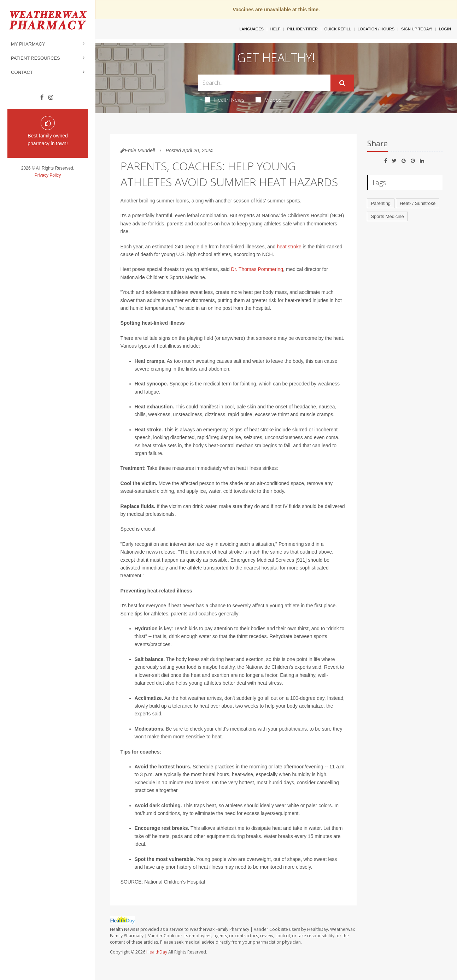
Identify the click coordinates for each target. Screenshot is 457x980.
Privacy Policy (48, 175)
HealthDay (157, 952)
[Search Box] (264, 83)
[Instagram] (51, 98)
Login (445, 29)
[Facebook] (42, 98)
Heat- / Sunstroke (418, 203)
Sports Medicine (387, 216)
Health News (225, 100)
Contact (22, 72)
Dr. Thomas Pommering (257, 269)
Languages (251, 29)
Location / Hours (376, 29)
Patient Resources (36, 58)
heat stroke (289, 247)
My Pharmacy (28, 44)
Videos (269, 100)
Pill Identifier (302, 29)
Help (276, 29)
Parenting (381, 203)
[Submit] (342, 83)
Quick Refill (338, 29)
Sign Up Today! (417, 29)
